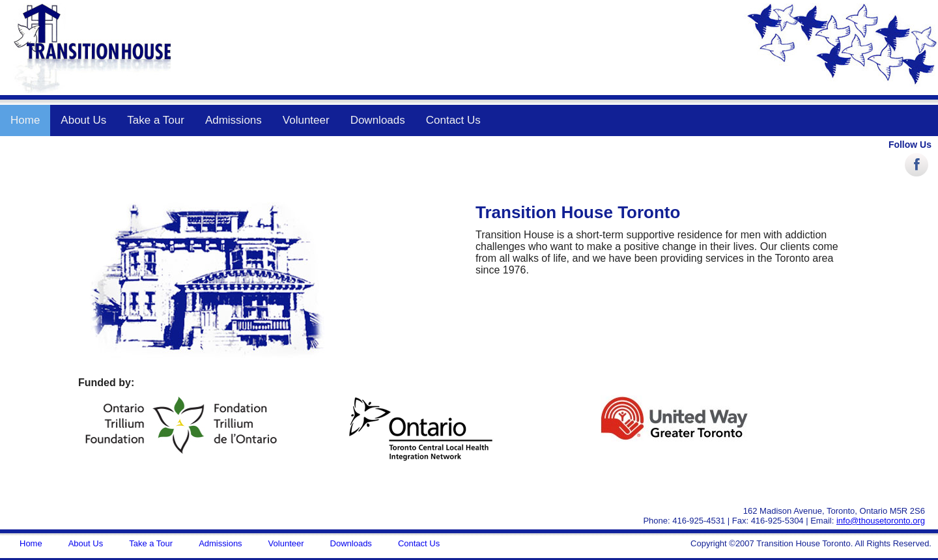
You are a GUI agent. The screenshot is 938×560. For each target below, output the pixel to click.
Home (25, 120)
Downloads (378, 120)
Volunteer (306, 120)
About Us (83, 120)
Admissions (234, 120)
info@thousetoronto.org (881, 521)
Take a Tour (156, 120)
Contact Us (453, 120)
